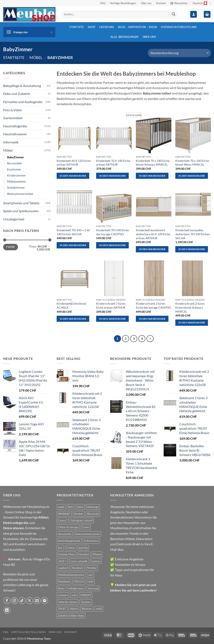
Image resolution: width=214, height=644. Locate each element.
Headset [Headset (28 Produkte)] (84, 554)
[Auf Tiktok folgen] (22, 601)
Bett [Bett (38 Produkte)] (71, 507)
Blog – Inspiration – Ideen (138, 27)
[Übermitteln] (173, 14)
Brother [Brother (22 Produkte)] (79, 514)
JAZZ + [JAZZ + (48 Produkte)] (62, 561)
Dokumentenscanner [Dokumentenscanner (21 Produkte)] (87, 534)
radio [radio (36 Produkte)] (90, 581)
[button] (179, 3)
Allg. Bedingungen (124, 37)
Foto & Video (13, 110)
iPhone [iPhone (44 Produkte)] (97, 554)
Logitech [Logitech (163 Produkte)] (63, 568)
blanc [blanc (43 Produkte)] (80, 507)
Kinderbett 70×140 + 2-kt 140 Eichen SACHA (73, 232)
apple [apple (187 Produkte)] (61, 507)
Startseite (14, 57)
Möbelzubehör (17, 181)
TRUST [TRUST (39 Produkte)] (62, 609)
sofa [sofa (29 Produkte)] (74, 595)
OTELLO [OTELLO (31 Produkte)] (79, 581)
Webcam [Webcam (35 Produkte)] (87, 609)
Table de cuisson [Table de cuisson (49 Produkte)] (68, 602)
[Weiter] (150, 339)
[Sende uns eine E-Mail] (37, 601)
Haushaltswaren (15, 134)
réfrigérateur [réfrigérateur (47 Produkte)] (76, 588)
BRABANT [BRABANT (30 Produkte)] (64, 514)
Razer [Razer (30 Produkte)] (61, 588)
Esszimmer (14, 169)
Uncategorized (14, 219)
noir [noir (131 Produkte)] (90, 575)
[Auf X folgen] (30, 601)
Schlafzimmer (16, 187)
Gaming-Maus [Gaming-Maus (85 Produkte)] (66, 554)
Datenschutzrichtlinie (179, 27)
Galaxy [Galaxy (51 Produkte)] (71, 548)
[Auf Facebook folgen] (7, 601)
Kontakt (161, 3)
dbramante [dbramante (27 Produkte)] (64, 534)
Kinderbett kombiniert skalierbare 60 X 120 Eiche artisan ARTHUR (153, 234)
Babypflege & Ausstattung (22, 86)
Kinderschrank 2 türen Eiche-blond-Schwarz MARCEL (190, 307)
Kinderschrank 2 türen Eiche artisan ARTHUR (111, 305)
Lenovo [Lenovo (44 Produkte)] (96, 561)
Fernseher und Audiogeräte (23, 102)
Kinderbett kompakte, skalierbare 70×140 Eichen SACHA (193, 234)
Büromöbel (14, 163)
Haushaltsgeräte (15, 126)
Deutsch (202, 3)
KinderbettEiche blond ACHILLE (71, 305)
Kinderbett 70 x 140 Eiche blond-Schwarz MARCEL (153, 163)
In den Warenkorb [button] (73, 176)
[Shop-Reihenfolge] (179, 53)
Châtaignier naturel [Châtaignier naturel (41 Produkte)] (81, 520)
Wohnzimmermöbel (20, 194)
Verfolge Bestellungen (123, 3)
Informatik (11, 142)
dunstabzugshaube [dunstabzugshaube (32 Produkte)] (69, 541)
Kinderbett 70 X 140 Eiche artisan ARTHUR (113, 163)
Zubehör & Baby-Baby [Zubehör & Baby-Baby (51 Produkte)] (71, 616)
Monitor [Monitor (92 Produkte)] (92, 568)
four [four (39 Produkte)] (60, 548)
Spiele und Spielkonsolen (21, 211)
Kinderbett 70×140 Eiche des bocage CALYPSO (112, 232)
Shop (92, 27)
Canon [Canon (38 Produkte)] (62, 520)
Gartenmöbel (13, 118)
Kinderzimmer (17, 175)
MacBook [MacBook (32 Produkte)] (78, 568)
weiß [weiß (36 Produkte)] (99, 609)
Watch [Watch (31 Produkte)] (74, 609)
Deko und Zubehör (17, 94)
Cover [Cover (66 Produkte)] (86, 527)
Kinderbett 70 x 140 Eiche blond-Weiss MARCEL (192, 163)
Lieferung (107, 27)
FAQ (103, 3)
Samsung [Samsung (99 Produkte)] (93, 588)
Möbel (36, 57)
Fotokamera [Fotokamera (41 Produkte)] (91, 541)
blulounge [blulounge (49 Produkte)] (93, 507)
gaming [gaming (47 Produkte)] (83, 548)
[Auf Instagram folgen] (15, 601)
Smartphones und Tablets (21, 203)
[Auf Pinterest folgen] (45, 601)
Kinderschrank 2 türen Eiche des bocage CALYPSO (153, 305)
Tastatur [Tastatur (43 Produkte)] (86, 602)
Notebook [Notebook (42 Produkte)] (64, 581)
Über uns (146, 3)
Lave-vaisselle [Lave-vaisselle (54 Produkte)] (79, 561)
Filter (10, 247)
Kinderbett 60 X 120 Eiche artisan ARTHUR (74, 163)
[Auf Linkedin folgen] (7, 610)
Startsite (76, 27)
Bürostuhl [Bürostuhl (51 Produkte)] (93, 514)
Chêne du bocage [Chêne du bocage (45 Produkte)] (68, 527)
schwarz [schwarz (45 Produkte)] (63, 595)
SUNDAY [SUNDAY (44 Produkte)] (86, 595)
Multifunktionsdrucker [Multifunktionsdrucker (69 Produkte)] (71, 575)
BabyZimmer (16, 157)
